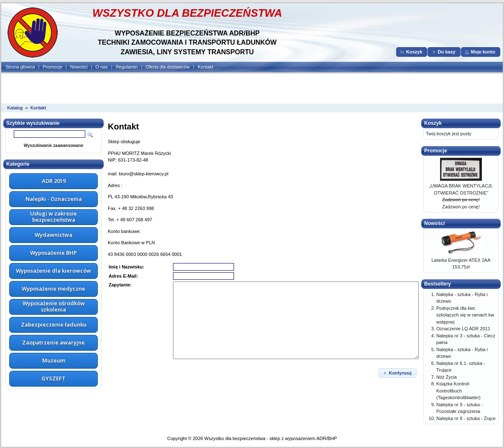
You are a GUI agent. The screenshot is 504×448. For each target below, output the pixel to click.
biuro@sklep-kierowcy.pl (144, 174)
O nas (101, 67)
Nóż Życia (447, 377)
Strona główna (20, 67)
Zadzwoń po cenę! (461, 200)
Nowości (79, 67)
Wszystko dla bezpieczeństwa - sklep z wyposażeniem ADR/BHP (271, 438)
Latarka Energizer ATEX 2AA (461, 260)
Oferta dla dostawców (168, 67)
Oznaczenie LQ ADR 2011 (463, 329)
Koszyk (433, 123)
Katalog (15, 108)
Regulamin (127, 67)
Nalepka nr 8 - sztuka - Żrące (466, 418)
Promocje (52, 67)
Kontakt (205, 67)
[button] (412, 52)
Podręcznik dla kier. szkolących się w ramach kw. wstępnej (466, 315)
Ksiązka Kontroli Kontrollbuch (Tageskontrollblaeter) (458, 391)
